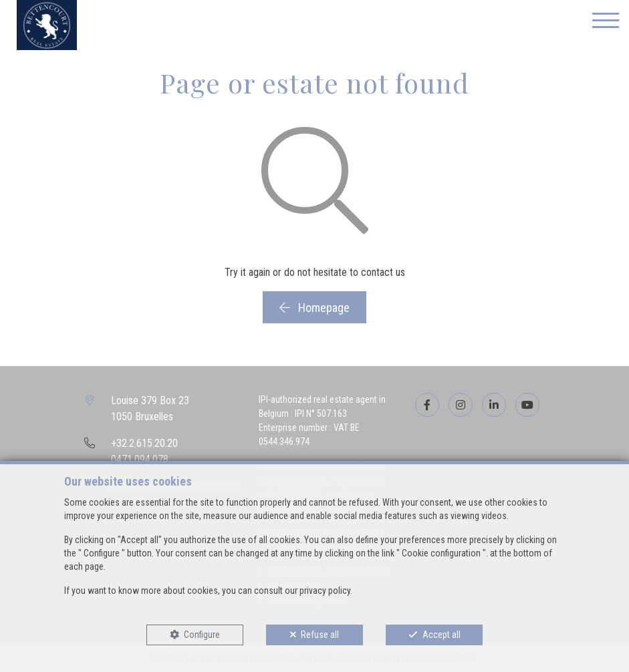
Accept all (442, 635)
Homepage (314, 308)
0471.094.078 (140, 459)
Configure (202, 635)
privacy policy (325, 591)
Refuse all (320, 635)
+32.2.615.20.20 (144, 443)
